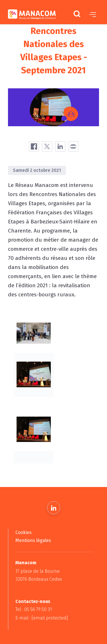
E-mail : (42, 618)
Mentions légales (33, 540)
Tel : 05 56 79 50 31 (34, 609)
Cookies (24, 532)
